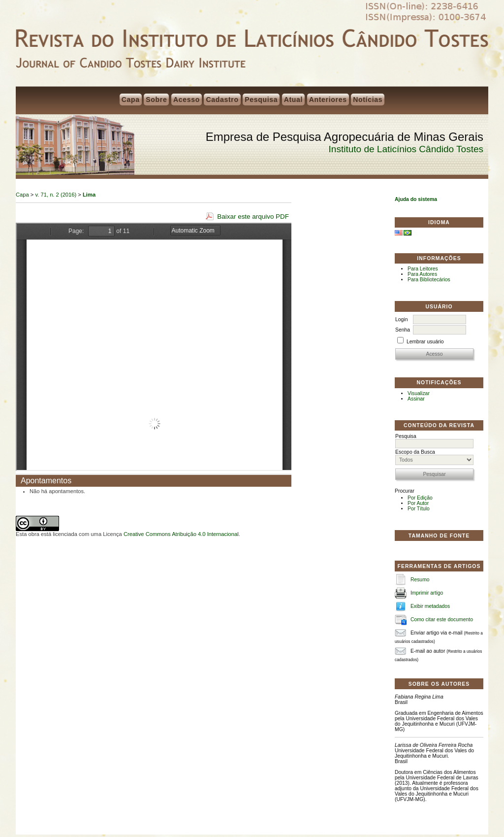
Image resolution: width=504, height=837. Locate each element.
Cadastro (222, 100)
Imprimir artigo (427, 593)
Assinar (416, 399)
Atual (294, 100)
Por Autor (418, 503)
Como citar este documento (442, 619)
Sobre (156, 100)
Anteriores (328, 100)
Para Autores (422, 274)
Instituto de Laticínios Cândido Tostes (406, 149)
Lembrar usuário (425, 342)
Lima (89, 195)
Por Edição (420, 498)
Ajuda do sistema (416, 199)
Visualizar (419, 393)
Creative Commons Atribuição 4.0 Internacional (181, 534)
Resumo (420, 580)
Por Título (419, 509)
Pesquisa (261, 100)
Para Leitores (423, 269)
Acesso (187, 100)
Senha (403, 330)
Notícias (368, 100)
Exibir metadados (430, 606)
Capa (131, 100)
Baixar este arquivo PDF (253, 217)
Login (401, 319)
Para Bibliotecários (429, 280)
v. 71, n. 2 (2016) (56, 195)
